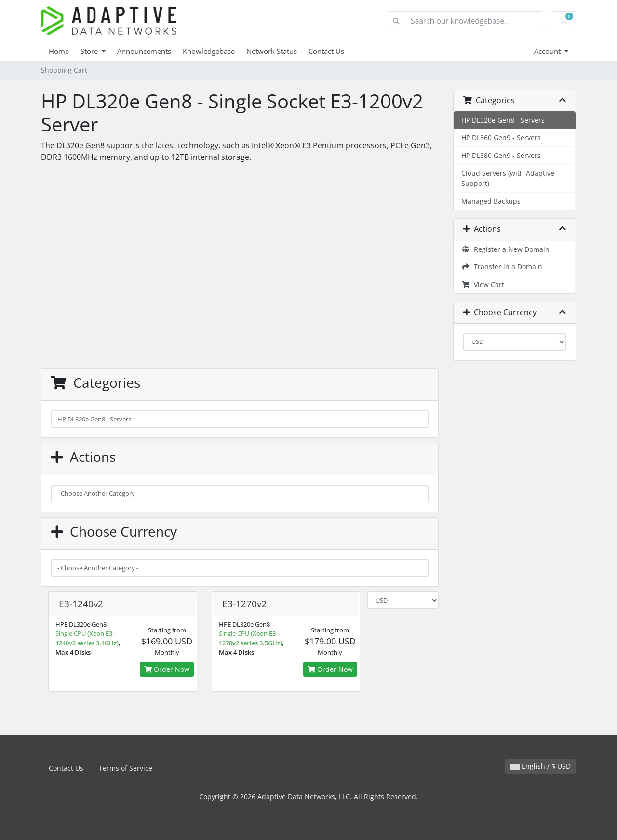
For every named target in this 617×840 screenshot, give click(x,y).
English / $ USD (540, 766)
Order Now (167, 669)
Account (548, 51)
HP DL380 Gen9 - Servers (501, 155)
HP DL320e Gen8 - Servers (503, 120)
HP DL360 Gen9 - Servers (501, 138)
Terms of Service (126, 768)
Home (59, 51)
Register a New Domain (505, 249)
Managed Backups (491, 201)
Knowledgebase (209, 51)
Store (90, 51)
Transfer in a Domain (502, 267)
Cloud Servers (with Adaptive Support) (508, 178)
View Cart (483, 284)
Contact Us (326, 51)
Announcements (144, 51)
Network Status (272, 51)
